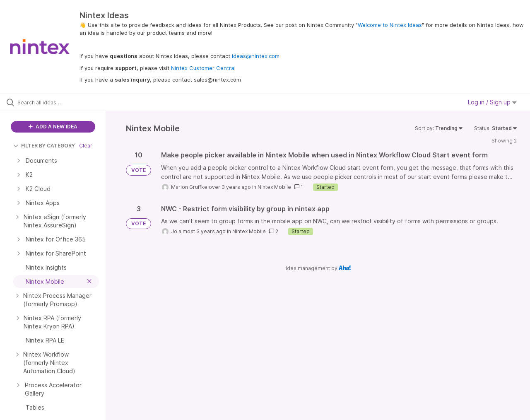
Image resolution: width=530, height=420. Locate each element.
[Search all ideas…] (63, 102)
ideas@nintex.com (256, 56)
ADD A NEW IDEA (53, 127)
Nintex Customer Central (203, 68)
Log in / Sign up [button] (492, 102)
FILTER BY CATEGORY (44, 146)
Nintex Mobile (274, 187)
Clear (86, 146)
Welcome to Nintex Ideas (390, 25)
